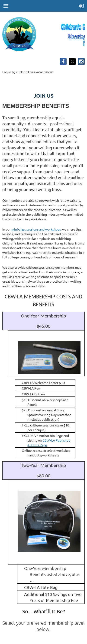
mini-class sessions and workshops (36, 229)
